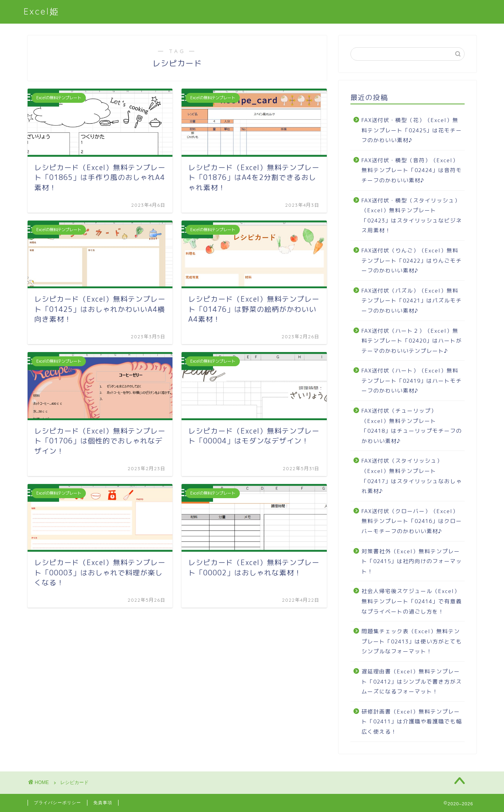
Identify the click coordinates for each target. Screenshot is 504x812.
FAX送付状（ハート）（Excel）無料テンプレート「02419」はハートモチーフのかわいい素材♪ (412, 380)
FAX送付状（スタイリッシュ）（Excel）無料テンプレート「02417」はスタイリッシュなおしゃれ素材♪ (412, 476)
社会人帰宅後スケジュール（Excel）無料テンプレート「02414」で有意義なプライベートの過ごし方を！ (412, 601)
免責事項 (103, 803)
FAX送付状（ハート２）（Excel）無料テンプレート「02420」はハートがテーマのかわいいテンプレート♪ (412, 341)
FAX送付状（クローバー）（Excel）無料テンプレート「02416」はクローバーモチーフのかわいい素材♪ (412, 521)
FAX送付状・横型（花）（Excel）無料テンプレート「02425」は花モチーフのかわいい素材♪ (412, 130)
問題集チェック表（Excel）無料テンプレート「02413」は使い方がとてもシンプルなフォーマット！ (412, 641)
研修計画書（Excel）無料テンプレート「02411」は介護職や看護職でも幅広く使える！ (412, 721)
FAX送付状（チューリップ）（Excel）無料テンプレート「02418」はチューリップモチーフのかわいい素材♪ (412, 426)
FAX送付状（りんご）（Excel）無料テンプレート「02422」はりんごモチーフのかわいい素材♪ (412, 260)
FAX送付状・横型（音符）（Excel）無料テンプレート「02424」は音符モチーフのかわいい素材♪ (412, 170)
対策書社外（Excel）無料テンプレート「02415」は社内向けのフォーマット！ (412, 561)
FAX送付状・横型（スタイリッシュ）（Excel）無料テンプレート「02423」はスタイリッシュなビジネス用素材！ (412, 215)
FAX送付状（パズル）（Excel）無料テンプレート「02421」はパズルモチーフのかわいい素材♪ (412, 300)
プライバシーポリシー (57, 803)
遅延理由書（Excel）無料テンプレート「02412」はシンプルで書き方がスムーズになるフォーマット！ (412, 681)
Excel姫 (42, 11)
